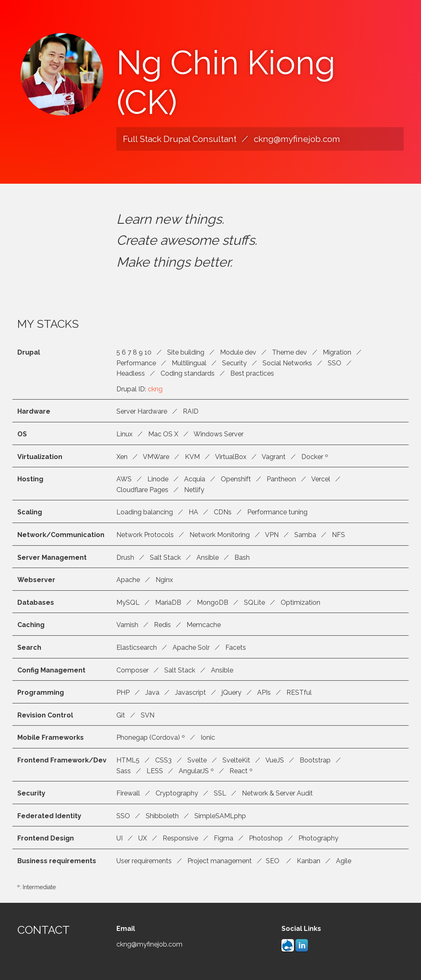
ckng (155, 394)
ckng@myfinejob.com (297, 139)
